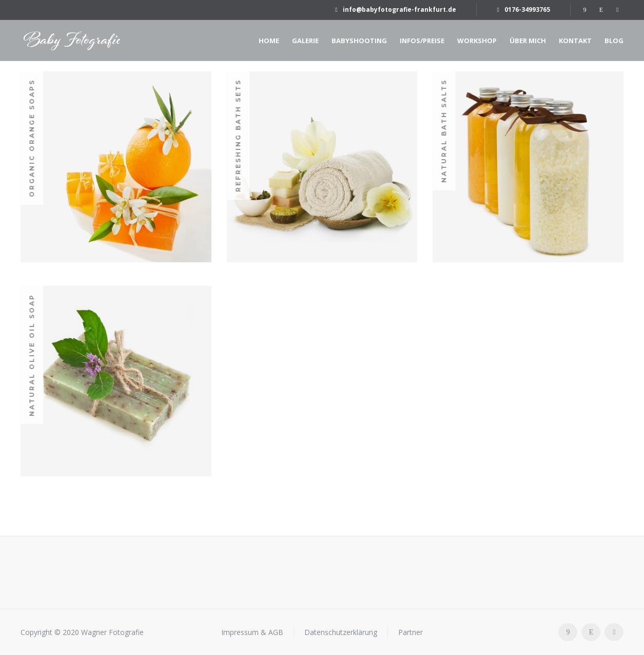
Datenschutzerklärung (341, 632)
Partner (411, 632)
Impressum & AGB (252, 632)
